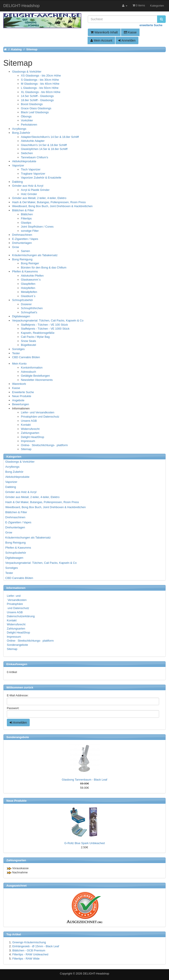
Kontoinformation (32, 368)
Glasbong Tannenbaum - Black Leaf (84, 780)
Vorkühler (27, 120)
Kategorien (157, 6)
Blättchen (27, 214)
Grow (16, 247)
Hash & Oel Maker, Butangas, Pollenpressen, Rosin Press (49, 202)
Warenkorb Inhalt (104, 32)
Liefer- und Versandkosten (38, 412)
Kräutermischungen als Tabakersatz (35, 255)
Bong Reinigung (22, 259)
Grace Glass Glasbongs (36, 108)
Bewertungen (21, 404)
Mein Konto (19, 364)
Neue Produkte (22, 396)
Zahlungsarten (30, 433)
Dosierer (26, 304)
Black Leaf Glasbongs (35, 112)
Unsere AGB (29, 421)
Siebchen (27, 153)
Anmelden (127, 40)
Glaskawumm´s (31, 280)
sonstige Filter (30, 231)
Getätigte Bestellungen (35, 376)
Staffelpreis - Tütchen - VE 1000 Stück (45, 329)
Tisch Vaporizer (31, 169)
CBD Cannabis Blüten (26, 357)
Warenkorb (19, 384)
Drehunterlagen (22, 243)
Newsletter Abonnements (37, 380)
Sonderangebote (17, 645)
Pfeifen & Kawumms (25, 271)
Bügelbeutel (28, 345)
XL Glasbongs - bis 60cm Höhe (41, 92)
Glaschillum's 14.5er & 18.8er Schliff (44, 145)
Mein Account (101, 40)
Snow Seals (28, 341)
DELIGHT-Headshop (96, 974)
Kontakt (26, 425)
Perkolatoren (29, 125)
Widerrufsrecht (30, 429)
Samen (25, 251)
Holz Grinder (29, 194)
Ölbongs (26, 116)
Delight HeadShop (33, 437)
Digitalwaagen (21, 316)
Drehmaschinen (22, 235)
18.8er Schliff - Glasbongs (37, 100)
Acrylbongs (19, 129)
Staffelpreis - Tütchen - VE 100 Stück (44, 325)
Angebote (18, 400)
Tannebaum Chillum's (35, 157)
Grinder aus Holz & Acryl (28, 186)
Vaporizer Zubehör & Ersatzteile (41, 178)
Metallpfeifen (29, 292)
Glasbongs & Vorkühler (27, 72)
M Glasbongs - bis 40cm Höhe (40, 84)
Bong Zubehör (21, 133)
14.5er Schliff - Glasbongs (37, 96)
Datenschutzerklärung (21, 616)
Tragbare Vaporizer (33, 174)
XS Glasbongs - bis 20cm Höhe (41, 76)
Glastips (26, 223)
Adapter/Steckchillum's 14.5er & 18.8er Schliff (50, 137)
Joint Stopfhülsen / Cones (37, 227)
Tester (16, 353)
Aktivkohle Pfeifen (32, 276)
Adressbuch (28, 372)
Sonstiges (18, 349)
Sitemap (26, 449)
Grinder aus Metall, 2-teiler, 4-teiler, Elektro (39, 198)
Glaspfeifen (28, 284)
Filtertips (26, 218)
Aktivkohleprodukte (24, 161)
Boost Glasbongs (32, 104)
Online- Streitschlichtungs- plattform (44, 445)
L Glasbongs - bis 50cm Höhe (40, 88)
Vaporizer (18, 165)
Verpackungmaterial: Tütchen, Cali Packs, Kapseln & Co (48, 320)
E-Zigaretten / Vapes (25, 239)
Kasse (130, 32)
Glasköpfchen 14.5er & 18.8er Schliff (44, 149)
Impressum (28, 441)
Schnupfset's (29, 312)
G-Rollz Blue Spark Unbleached (84, 843)
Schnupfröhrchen (32, 308)
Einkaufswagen (17, 664)
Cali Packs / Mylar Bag (35, 337)
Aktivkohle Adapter (33, 141)
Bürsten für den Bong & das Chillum (44, 267)
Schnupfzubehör (23, 300)
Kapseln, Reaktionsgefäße (38, 333)
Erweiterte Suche (23, 392)
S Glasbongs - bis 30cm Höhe (40, 80)
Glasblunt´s (28, 296)
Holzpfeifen (28, 288)
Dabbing (17, 182)
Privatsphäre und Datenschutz (40, 417)
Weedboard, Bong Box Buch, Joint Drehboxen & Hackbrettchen (52, 206)
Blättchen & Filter (23, 210)
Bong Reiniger (30, 263)
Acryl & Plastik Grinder (35, 190)
